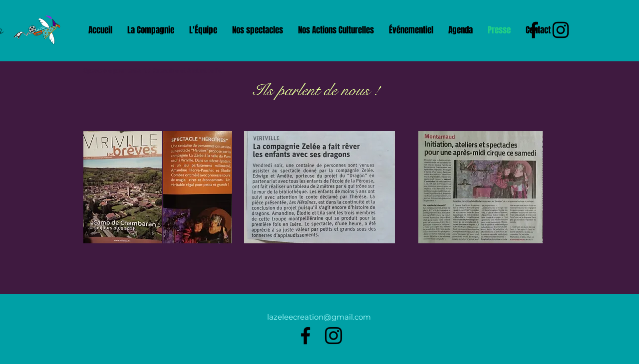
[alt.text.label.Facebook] (306, 336)
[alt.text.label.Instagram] (333, 336)
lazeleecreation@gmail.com (319, 317)
